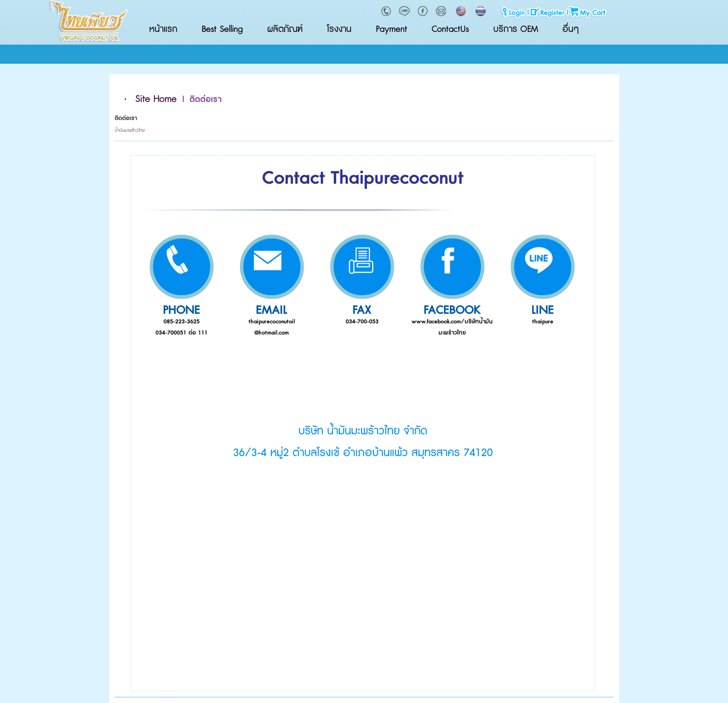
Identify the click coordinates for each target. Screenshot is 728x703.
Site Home (156, 99)
